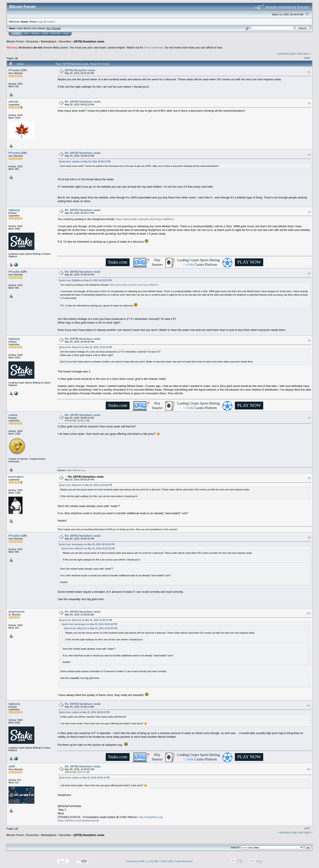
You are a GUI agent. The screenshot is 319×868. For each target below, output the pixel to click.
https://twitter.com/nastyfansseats (78, 820)
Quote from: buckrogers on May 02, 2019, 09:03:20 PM (87, 544)
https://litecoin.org (76, 470)
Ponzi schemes (154, 48)
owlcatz (14, 102)
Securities (65, 41)
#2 (309, 103)
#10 (309, 613)
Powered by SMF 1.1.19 (139, 861)
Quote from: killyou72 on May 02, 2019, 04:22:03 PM (86, 485)
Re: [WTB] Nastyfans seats (83, 102)
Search (35, 34)
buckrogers (16, 477)
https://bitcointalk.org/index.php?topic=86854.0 (145, 219)
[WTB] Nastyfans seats (89, 41)
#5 (309, 274)
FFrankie (14, 70)
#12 (309, 770)
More (66, 34)
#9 (309, 538)
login (41, 22)
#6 (309, 340)
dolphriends (16, 612)
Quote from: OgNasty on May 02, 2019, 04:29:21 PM (85, 280)
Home (16, 34)
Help (26, 34)
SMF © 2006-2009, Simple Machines (173, 861)
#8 (309, 478)
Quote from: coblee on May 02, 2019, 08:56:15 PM (84, 712)
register (51, 22)
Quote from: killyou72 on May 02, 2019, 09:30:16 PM (86, 620)
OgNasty (14, 210)
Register (56, 34)
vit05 (12, 766)
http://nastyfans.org (151, 817)
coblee (13, 415)
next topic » (304, 54)
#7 (309, 418)
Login (45, 34)
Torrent (56, 28)
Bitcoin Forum (15, 41)
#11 (309, 705)
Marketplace (49, 41)
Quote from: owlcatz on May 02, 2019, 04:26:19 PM (85, 162)
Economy (32, 41)
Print (307, 58)
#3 (309, 155)
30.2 (49, 28)
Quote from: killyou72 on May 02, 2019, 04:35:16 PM (86, 347)
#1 (309, 72)
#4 (309, 212)
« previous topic (286, 54)
